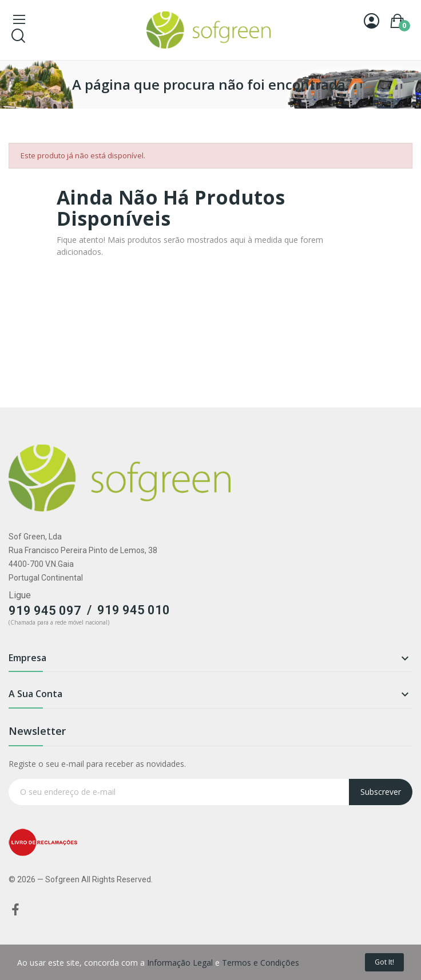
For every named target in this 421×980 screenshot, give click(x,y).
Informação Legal (180, 963)
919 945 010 (134, 610)
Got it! (384, 962)
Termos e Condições (261, 963)
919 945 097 (45, 611)
